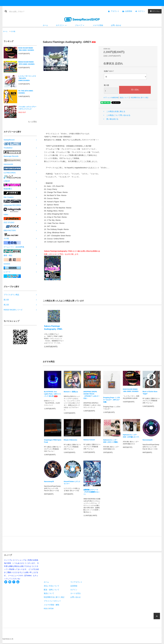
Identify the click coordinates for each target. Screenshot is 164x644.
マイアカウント (76, 582)
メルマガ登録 (98, 25)
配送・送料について (52, 590)
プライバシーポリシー (52, 601)
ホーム (45, 25)
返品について (124, 98)
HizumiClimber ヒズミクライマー (72, 483)
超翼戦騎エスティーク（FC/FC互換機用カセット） (91, 492)
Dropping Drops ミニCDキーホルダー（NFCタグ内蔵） (111, 400)
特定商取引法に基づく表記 (140, 98)
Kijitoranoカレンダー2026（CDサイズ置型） (111, 441)
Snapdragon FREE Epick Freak (53, 441)
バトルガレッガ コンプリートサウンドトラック (27, 108)
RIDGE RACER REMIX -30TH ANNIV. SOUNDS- (27, 63)
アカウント (115, 11)
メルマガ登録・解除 (52, 605)
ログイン (141, 11)
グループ (80, 25)
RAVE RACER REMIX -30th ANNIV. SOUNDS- (26, 49)
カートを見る (76, 593)
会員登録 (129, 11)
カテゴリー (62, 25)
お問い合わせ (116, 25)
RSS (46, 609)
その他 (13, 31)
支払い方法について (52, 586)
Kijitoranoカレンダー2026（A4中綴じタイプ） (131, 436)
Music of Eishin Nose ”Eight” (150, 393)
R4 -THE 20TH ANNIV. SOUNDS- (26, 92)
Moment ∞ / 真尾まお (71, 392)
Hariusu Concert (89, 440)
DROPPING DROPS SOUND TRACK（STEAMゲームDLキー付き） (91, 395)
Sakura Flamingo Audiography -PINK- (53, 328)
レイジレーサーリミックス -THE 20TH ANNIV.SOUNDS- (27, 78)
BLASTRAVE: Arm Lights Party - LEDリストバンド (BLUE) (53, 394)
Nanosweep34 (147, 440)
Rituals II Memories (70, 440)
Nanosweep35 (49, 482)
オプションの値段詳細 (111, 98)
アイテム (154, 11)
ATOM (51, 609)
